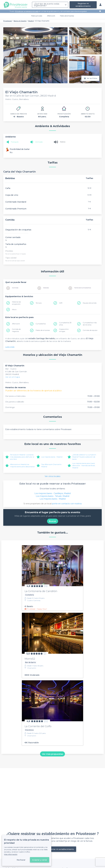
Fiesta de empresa (67, 16)
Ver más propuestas (52, 754)
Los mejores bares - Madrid (52, 457)
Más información (11, 854)
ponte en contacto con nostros (67, 504)
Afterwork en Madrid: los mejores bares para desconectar (22, 465)
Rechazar (21, 860)
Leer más (10, 347)
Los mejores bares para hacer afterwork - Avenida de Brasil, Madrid (84, 465)
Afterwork (51, 16)
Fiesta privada (37, 16)
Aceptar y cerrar (40, 860)
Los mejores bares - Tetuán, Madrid (52, 496)
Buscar (53, 521)
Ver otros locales (52, 476)
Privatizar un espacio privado (27, 11)
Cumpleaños (41, 324)
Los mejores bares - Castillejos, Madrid (52, 493)
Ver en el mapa (13, 377)
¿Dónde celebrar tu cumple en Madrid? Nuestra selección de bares (84, 457)
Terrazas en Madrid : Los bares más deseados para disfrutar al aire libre (22, 457)
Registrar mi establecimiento (83, 5)
